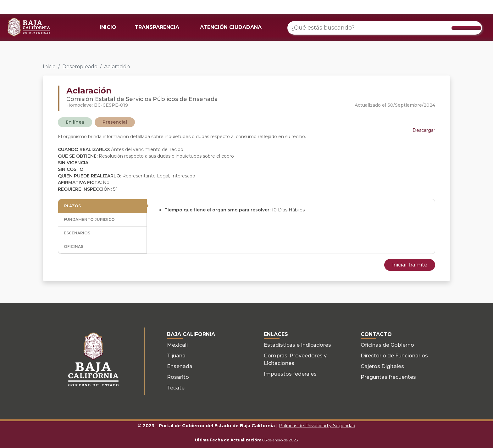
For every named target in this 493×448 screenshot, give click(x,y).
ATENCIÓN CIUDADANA (231, 27)
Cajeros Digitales (382, 366)
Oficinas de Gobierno (387, 345)
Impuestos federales (290, 374)
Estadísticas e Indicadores (297, 345)
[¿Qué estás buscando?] (385, 28)
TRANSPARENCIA (157, 27)
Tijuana (176, 356)
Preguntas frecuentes (388, 377)
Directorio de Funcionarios (394, 356)
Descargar (424, 130)
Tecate (176, 388)
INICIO (108, 27)
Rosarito (178, 377)
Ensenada (180, 366)
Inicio (49, 67)
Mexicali (177, 345)
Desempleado (80, 67)
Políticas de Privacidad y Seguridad (317, 426)
